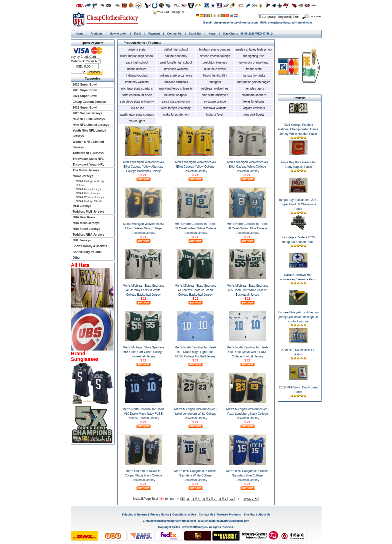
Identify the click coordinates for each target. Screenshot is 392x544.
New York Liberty (254, 115)
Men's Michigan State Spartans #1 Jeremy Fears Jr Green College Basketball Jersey (195, 290)
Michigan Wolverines (215, 89)
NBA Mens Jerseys (86, 223)
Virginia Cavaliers (254, 108)
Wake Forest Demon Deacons (176, 115)
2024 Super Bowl (85, 96)
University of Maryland (254, 63)
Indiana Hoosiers (137, 76)
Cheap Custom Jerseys (89, 102)
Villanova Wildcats (215, 108)
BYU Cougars (137, 121)
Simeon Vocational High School (215, 57)
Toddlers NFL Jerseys (88, 153)
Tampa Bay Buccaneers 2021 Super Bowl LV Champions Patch (298, 204)
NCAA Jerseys (83, 176)
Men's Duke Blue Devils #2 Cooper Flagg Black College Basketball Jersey (143, 475)
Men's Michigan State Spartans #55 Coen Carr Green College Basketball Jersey (143, 352)
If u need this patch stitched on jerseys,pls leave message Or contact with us (298, 317)
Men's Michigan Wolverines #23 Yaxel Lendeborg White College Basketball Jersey (195, 414)
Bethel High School (176, 50)
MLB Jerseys (82, 206)
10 (232, 499)
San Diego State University (137, 102)
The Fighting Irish (254, 56)
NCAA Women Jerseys (90, 197)
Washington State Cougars (137, 115)
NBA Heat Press (84, 217)
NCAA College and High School (91, 183)
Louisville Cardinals (176, 82)
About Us (264, 514)
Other (77, 258)
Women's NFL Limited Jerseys (88, 145)
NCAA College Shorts (89, 201)
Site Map (250, 514)
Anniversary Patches (88, 252)
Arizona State (137, 50)
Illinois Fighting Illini (215, 76)
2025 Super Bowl (85, 90)
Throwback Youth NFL (88, 165)
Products (96, 34)
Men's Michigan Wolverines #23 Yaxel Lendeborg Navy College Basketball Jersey (247, 414)
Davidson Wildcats (176, 69)
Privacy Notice (160, 514)
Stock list (195, 34)
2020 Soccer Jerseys (87, 113)
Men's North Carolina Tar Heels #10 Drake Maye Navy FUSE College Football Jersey (143, 414)
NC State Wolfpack (176, 95)
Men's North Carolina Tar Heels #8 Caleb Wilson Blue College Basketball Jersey (247, 228)
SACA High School (137, 63)
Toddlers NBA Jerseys (89, 235)
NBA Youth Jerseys (86, 229)
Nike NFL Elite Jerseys (89, 119)
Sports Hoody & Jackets (90, 246)
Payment (154, 34)
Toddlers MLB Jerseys (89, 212)
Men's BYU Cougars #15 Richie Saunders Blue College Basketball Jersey (247, 475)
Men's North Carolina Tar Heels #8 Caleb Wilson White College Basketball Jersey (195, 228)
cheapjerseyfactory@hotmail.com (236, 23)
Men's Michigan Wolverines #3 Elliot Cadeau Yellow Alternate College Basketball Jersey (143, 167)
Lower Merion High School (137, 56)
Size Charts (230, 34)
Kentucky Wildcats (137, 82)
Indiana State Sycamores (176, 76)
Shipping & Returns (134, 514)
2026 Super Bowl (85, 85)
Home (107, 19)
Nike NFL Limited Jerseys (91, 125)
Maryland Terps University (176, 89)
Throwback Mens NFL (88, 159)
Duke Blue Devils (215, 69)
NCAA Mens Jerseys (89, 189)
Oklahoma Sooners (254, 95)
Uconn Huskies (137, 69)
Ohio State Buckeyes (215, 95)
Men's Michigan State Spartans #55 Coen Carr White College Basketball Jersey (247, 290)
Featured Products (229, 514)
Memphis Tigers (254, 89)
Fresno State (254, 69)
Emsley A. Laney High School (254, 50)
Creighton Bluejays (215, 63)
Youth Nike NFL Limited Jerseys (89, 133)
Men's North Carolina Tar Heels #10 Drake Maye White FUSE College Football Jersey (247, 352)
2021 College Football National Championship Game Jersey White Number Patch (298, 129)
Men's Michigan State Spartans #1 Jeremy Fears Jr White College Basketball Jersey (143, 290)
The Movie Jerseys (86, 170)
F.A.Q (137, 34)
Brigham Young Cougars (215, 50)
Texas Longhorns (254, 102)
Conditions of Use (184, 514)
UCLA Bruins (137, 108)
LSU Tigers (215, 82)
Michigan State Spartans (137, 89)
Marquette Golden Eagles (254, 82)
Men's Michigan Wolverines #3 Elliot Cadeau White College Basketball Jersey (247, 167)
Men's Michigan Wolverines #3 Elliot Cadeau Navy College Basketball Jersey (143, 228)
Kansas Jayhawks (254, 76)
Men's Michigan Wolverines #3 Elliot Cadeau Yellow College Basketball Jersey (195, 167)
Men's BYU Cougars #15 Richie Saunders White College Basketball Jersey (195, 475)
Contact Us (174, 34)
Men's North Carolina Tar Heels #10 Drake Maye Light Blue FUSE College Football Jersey (195, 352)
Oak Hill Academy (176, 56)
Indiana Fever (215, 115)
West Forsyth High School (176, 63)
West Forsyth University (176, 108)
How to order (118, 34)
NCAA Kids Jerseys (88, 193)
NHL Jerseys (82, 240)
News (212, 34)
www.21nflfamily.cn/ (195, 527)
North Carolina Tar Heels (137, 95)
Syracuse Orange (215, 102)
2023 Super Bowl (85, 108)
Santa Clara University (176, 102)
